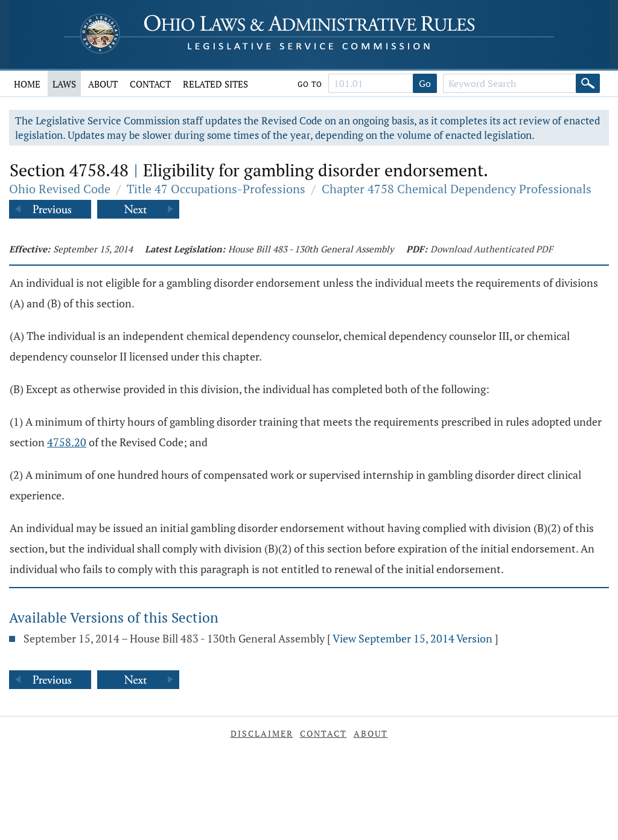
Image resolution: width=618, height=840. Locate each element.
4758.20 (67, 442)
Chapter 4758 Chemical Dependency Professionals (457, 189)
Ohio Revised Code (60, 189)
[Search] (588, 83)
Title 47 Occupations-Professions (216, 189)
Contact (150, 84)
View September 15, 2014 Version (413, 638)
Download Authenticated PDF (492, 249)
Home (27, 84)
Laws (64, 84)
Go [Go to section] (425, 83)
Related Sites (215, 84)
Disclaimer (262, 733)
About (103, 84)
